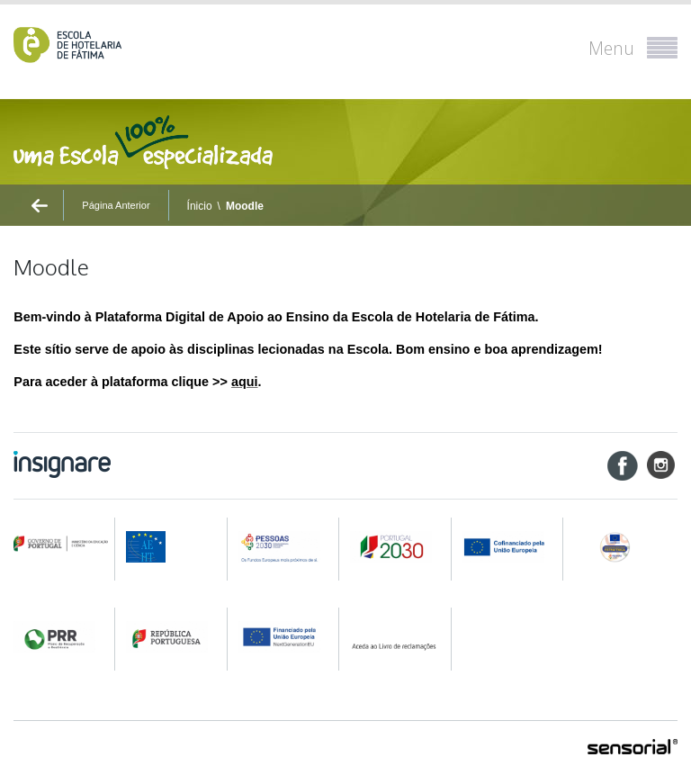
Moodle (245, 206)
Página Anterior (116, 205)
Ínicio (200, 206)
